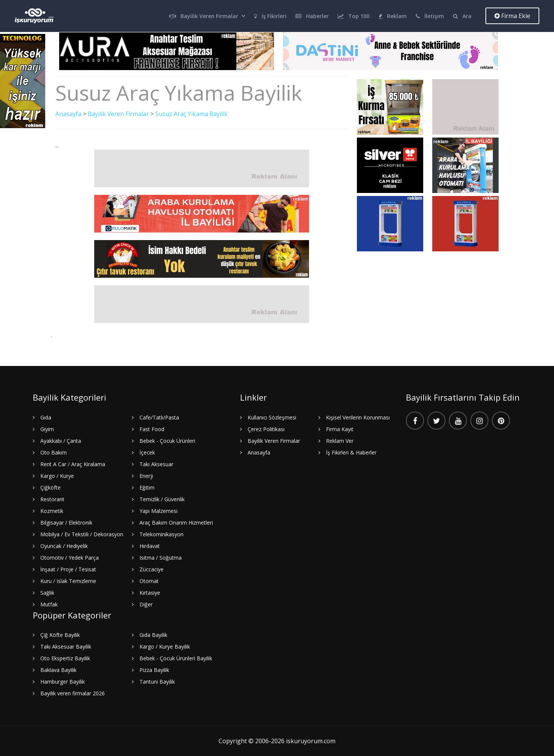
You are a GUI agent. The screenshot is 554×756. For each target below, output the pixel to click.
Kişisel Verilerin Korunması (358, 417)
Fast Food (152, 429)
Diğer (146, 604)
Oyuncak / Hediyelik (64, 546)
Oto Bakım (54, 452)
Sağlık (47, 592)
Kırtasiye (150, 592)
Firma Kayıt (340, 429)
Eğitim (147, 487)
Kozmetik (52, 510)
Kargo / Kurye (57, 475)
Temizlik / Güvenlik (162, 499)
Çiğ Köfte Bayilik (60, 635)
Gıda (46, 417)
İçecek (147, 452)
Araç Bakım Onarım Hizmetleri (176, 522)
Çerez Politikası (266, 429)
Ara (462, 16)
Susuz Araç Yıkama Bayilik (192, 114)
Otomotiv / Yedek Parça (70, 557)
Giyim (47, 429)
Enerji (146, 475)
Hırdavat (150, 546)
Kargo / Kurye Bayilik (165, 647)
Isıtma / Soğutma (161, 557)
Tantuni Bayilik (157, 682)
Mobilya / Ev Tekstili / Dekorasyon (82, 534)
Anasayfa (68, 114)
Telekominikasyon (161, 534)
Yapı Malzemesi (158, 510)
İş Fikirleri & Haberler (351, 452)
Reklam (393, 16)
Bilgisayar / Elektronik (66, 522)
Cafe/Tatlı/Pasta (159, 417)
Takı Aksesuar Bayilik (66, 647)
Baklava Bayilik (58, 670)
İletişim (430, 16)
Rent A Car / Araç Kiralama (73, 464)
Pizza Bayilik (154, 670)
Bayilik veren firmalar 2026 (73, 693)
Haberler (312, 16)
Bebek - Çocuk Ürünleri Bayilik (176, 658)
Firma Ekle (512, 16)
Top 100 (354, 16)
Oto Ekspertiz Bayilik (65, 658)
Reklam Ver (340, 440)
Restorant (52, 499)
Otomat (149, 581)
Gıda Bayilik (153, 635)
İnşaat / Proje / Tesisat (68, 569)
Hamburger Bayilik (63, 682)
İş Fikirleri (270, 16)
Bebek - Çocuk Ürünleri (167, 440)
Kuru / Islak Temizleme (68, 581)
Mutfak (49, 604)
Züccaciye (152, 569)
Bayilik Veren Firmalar (204, 16)
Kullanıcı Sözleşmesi (272, 417)
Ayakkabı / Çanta (61, 440)
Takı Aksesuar (156, 464)
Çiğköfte (51, 487)
